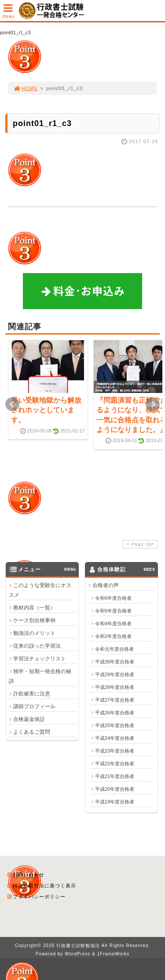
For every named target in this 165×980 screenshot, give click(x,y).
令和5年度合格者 (113, 611)
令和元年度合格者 (114, 649)
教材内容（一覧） (34, 608)
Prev (12, 404)
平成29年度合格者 (115, 674)
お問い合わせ (26, 875)
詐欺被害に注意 (32, 694)
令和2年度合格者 (113, 636)
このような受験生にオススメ (40, 590)
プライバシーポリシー (36, 897)
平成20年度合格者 (115, 789)
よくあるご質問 (32, 732)
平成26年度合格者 (115, 713)
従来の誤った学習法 (37, 646)
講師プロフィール (34, 706)
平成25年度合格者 (115, 725)
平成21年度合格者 (115, 776)
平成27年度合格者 (115, 700)
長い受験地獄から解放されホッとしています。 (46, 410)
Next (153, 404)
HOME (26, 88)
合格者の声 (106, 585)
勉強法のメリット (34, 633)
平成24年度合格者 (115, 738)
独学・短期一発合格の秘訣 (40, 676)
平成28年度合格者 (115, 687)
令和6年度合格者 (113, 598)
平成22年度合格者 (115, 764)
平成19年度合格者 (115, 802)
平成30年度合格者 (115, 662)
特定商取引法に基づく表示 (41, 886)
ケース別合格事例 (34, 620)
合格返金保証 (29, 719)
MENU (8, 13)
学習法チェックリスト (40, 659)
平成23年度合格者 (115, 751)
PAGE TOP (139, 544)
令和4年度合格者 (113, 623)
